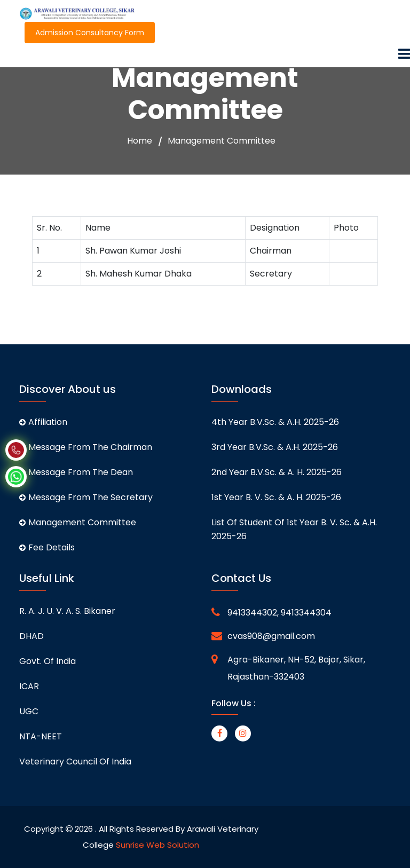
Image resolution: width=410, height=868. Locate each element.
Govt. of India (48, 661)
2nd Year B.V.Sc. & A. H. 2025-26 (277, 472)
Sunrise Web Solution (157, 845)
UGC (29, 711)
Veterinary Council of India (75, 762)
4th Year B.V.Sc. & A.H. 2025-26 (275, 422)
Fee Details (47, 547)
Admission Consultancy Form (90, 33)
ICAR (29, 686)
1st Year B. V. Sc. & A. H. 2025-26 (276, 497)
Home (140, 141)
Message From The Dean (76, 472)
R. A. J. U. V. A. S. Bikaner (67, 611)
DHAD (31, 636)
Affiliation (43, 422)
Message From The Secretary (86, 497)
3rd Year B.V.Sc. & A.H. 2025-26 (275, 447)
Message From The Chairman (86, 447)
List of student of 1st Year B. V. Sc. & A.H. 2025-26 (294, 529)
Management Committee (78, 522)
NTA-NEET (41, 736)
